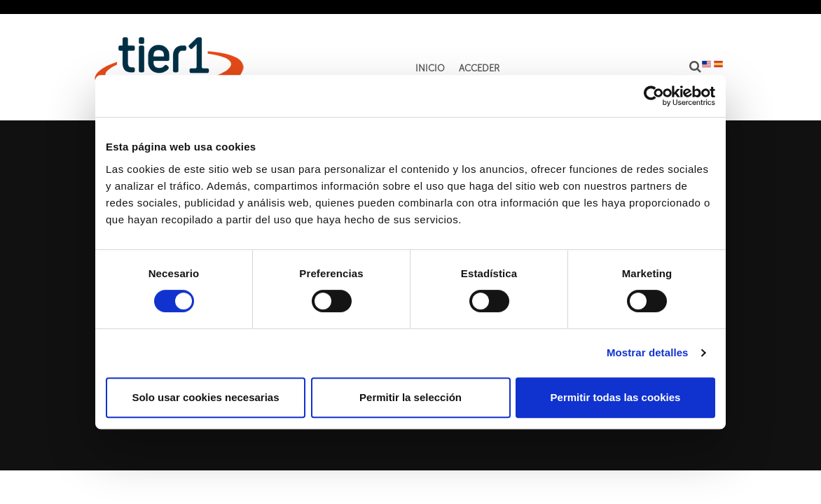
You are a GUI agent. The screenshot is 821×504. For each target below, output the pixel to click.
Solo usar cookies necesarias (205, 397)
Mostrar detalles (648, 352)
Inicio (430, 69)
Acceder (479, 69)
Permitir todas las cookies (616, 397)
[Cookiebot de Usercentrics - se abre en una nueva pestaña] (654, 96)
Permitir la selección (410, 397)
